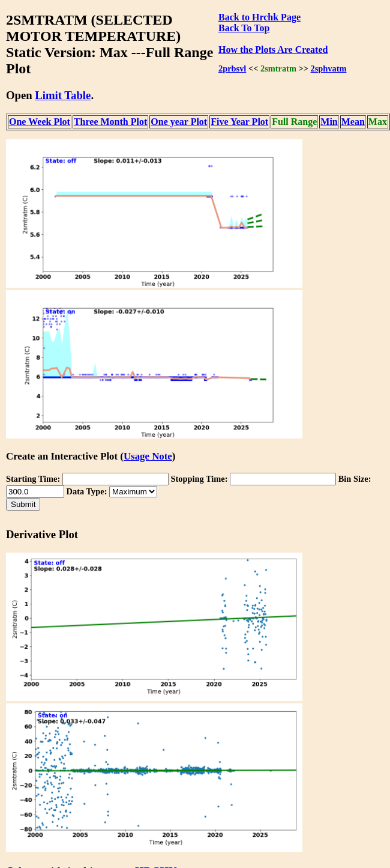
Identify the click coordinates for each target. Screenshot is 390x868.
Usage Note (148, 456)
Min (329, 122)
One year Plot (179, 122)
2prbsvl (232, 68)
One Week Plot (40, 122)
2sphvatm (329, 68)
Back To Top (244, 28)
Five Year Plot (239, 122)
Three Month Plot (110, 122)
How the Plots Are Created (273, 50)
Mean (353, 122)
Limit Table (63, 95)
